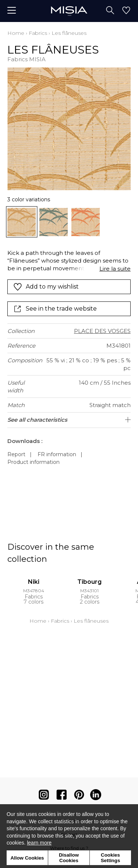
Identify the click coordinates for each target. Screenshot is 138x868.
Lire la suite (115, 269)
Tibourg (89, 582)
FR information (57, 454)
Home (16, 33)
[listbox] (69, 222)
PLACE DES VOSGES (102, 331)
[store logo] (69, 11)
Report (16, 454)
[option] (22, 222)
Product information (33, 462)
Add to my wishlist (46, 287)
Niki (34, 582)
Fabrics (38, 33)
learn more (39, 843)
